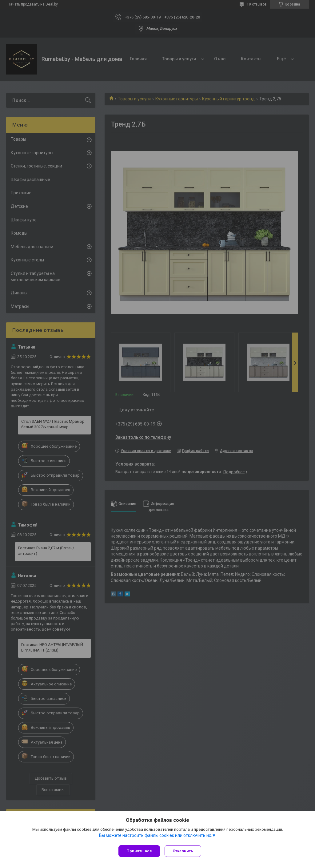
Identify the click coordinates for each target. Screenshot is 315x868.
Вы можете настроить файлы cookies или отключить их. (156, 837)
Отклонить (184, 851)
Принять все (139, 851)
